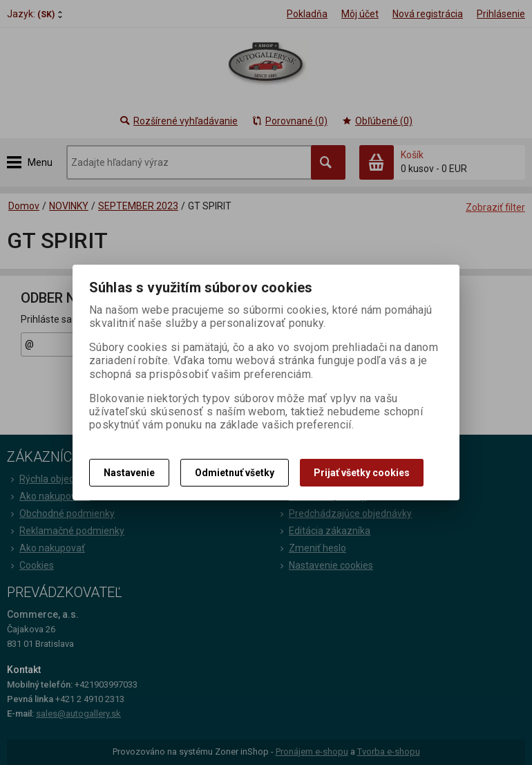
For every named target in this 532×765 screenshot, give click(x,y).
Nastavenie (129, 473)
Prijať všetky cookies (362, 473)
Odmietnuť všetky (235, 473)
